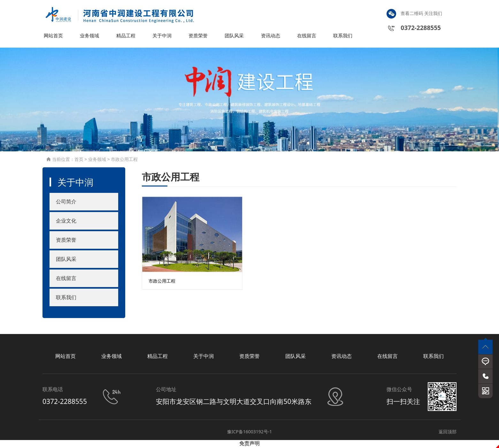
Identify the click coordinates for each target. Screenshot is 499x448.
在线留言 (307, 36)
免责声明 (250, 444)
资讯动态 (271, 36)
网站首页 (54, 36)
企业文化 (66, 222)
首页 (79, 160)
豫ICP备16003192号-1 (250, 433)
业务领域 (90, 36)
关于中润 (163, 36)
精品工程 (127, 36)
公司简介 (66, 203)
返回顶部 (448, 433)
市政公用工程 (124, 160)
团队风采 (235, 36)
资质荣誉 (199, 36)
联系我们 (343, 36)
